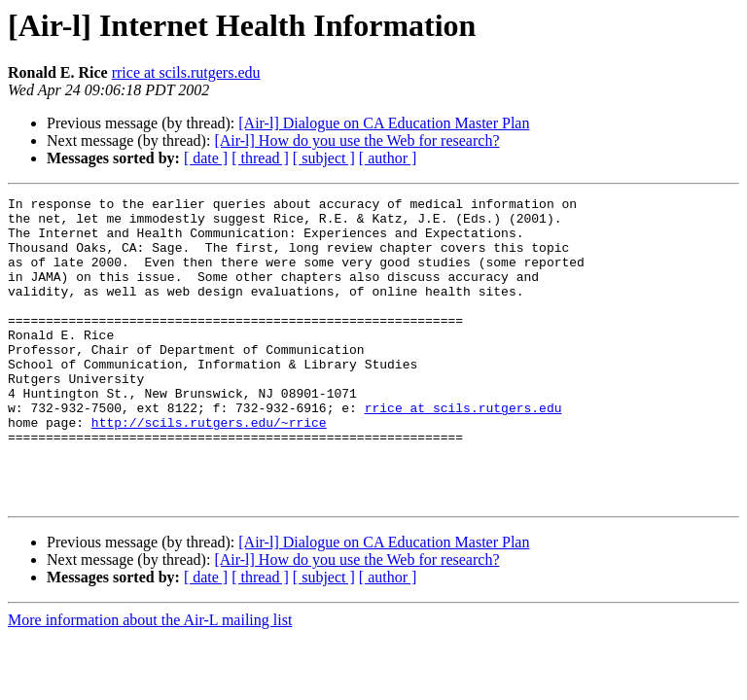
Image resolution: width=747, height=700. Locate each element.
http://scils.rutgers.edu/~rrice (209, 469)
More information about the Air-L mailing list (150, 681)
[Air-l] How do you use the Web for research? (356, 140)
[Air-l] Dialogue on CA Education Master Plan (384, 123)
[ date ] (206, 158)
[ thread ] (260, 158)
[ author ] (388, 158)
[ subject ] (324, 158)
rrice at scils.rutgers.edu (186, 72)
